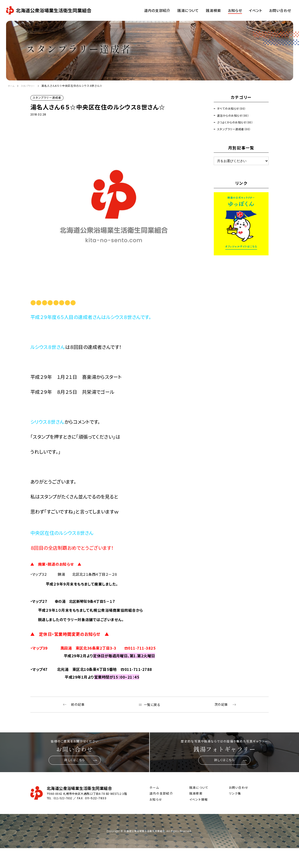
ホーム (12, 86)
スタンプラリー (32, 86)
